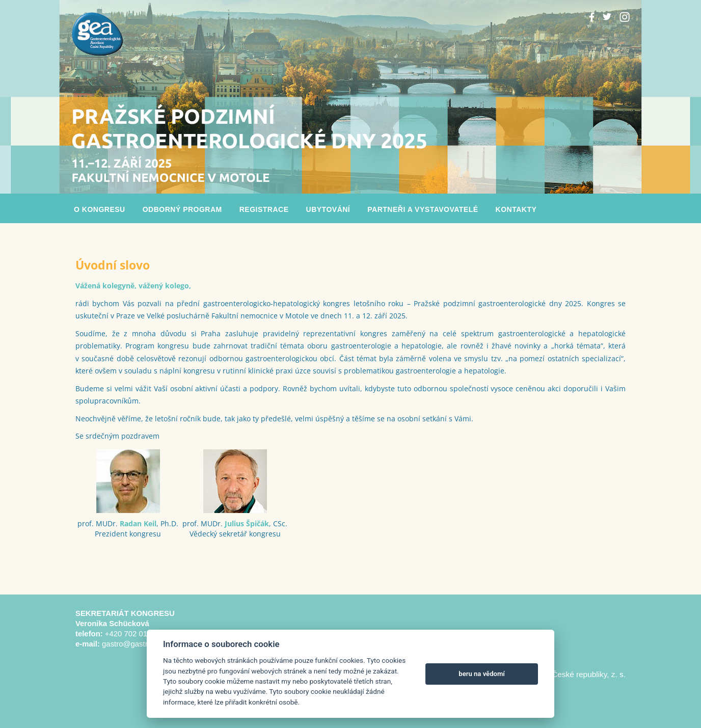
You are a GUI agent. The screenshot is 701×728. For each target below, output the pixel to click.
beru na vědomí (482, 674)
